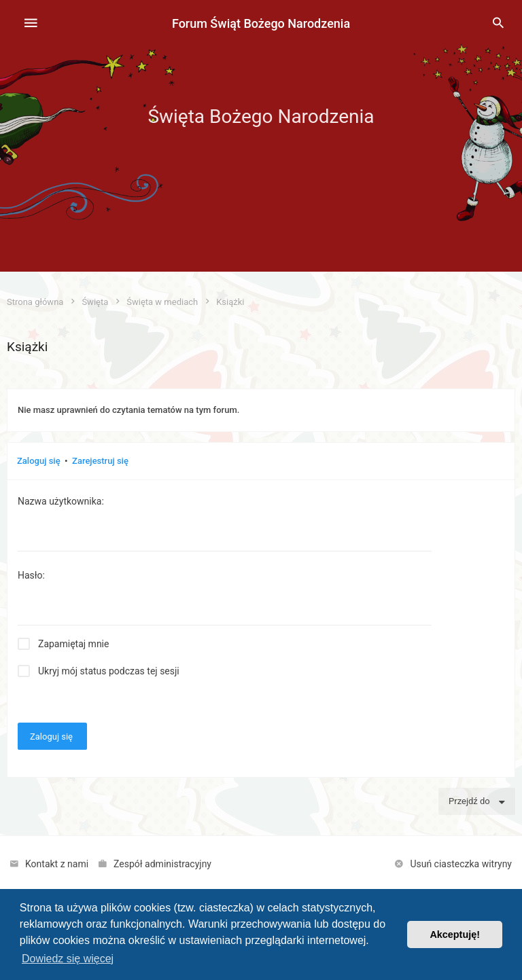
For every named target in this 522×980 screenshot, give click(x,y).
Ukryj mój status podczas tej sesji (109, 671)
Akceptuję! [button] (455, 934)
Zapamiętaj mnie (73, 644)
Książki (27, 347)
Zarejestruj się (100, 461)
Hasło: (31, 575)
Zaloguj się (39, 461)
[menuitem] (498, 24)
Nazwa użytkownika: (61, 501)
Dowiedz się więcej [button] (68, 959)
